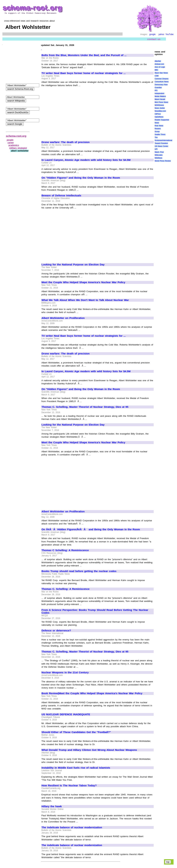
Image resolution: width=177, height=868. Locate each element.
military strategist (18, 148)
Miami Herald (160, 99)
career (11, 143)
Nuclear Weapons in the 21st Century (65, 672)
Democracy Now (161, 85)
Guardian (158, 88)
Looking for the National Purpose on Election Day (73, 265)
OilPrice (158, 114)
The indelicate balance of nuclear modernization (72, 827)
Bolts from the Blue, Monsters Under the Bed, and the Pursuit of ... (84, 55)
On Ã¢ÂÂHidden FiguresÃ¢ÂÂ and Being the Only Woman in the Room (91, 529)
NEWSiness (159, 105)
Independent (160, 93)
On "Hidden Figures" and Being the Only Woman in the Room (81, 178)
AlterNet (158, 61)
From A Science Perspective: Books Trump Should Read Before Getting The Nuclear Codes (95, 611)
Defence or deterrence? (56, 631)
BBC (157, 70)
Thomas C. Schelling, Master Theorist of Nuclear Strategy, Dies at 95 (85, 407)
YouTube (169, 34)
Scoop (157, 132)
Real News (159, 126)
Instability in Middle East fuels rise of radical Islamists (76, 768)
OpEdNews (159, 117)
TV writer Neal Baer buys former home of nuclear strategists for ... (84, 73)
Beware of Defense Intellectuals (61, 196)
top (168, 862)
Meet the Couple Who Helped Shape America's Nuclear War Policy (83, 282)
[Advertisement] (71, 112)
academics (14, 145)
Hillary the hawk (52, 806)
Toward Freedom (161, 143)
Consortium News (162, 82)
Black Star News (161, 73)
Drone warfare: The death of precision (66, 142)
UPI (156, 149)
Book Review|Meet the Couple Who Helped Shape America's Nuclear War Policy (92, 693)
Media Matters (160, 96)
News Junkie (160, 108)
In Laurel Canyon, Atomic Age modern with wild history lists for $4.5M (86, 160)
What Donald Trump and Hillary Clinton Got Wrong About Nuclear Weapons (89, 750)
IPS (156, 91)
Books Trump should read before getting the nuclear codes (79, 571)
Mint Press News (161, 102)
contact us (154, 39)
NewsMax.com (160, 111)
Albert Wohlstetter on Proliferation (63, 318)
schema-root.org (16, 136)
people (10, 140)
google (152, 34)
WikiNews (159, 158)
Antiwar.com (159, 64)
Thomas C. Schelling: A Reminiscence (66, 589)
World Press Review (163, 161)
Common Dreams (162, 79)
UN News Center (161, 146)
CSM (157, 76)
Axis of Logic (160, 67)
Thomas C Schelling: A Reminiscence (65, 550)
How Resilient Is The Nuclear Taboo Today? (69, 786)
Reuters (158, 129)
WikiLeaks (159, 155)
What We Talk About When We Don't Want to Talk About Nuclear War (85, 300)
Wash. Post (159, 152)
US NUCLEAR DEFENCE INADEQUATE (66, 714)
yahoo (161, 34)
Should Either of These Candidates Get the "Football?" (76, 732)
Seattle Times (160, 135)
